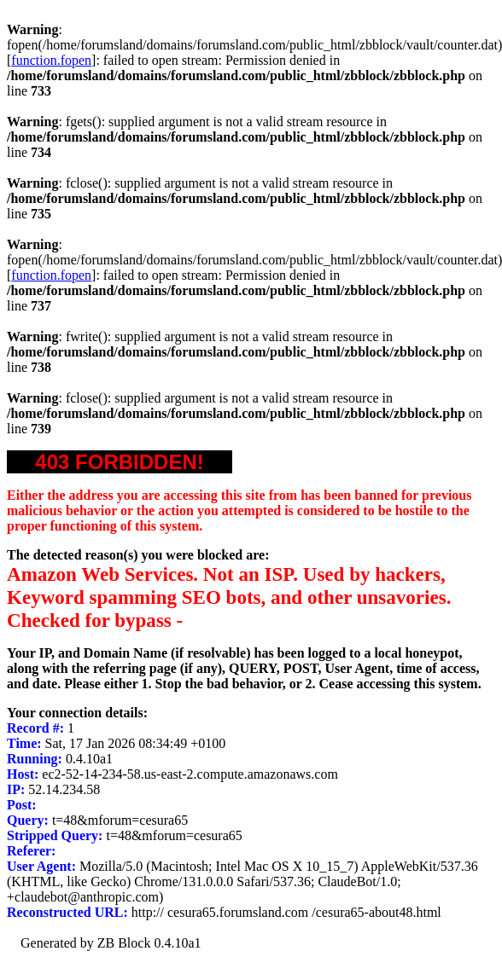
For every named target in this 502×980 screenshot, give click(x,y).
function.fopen (51, 60)
